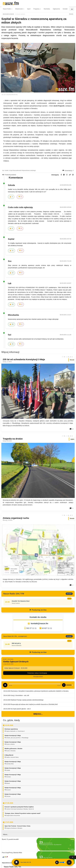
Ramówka (47, 9)
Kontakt (65, 9)
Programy (37, 9)
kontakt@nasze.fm (39, 623)
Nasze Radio (8, 9)
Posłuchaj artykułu (9, 175)
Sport (29, 9)
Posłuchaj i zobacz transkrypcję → (38, 673)
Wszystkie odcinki (38, 677)
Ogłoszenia (56, 9)
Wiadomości (20, 9)
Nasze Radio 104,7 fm (12, 867)
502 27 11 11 (31, 628)
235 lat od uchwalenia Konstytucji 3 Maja (24, 359)
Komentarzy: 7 (68, 171)
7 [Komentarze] (71, 585)
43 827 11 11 (47, 628)
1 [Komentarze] (71, 508)
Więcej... (38, 714)
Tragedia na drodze (13, 439)
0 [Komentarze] (71, 429)
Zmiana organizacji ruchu (16, 518)
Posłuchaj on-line (38, 610)
